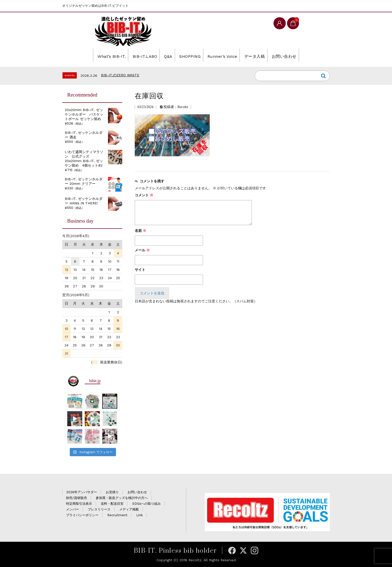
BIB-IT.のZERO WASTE (120, 75)
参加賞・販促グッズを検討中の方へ (122, 498)
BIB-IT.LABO (134, 55)
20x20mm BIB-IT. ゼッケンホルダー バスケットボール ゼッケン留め (84, 114)
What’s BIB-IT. (95, 55)
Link (139, 515)
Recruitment (117, 515)
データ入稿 (264, 55)
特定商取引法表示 (79, 504)
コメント (144, 195)
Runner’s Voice (227, 55)
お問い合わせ (299, 55)
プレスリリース (99, 509)
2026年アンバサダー (82, 492)
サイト (140, 270)
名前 (140, 231)
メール (142, 250)
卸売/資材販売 (76, 498)
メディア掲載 (129, 509)
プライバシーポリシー (82, 515)
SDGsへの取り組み (146, 504)
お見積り (112, 492)
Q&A (163, 55)
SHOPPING (189, 55)
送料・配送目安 (112, 504)
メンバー (72, 509)
